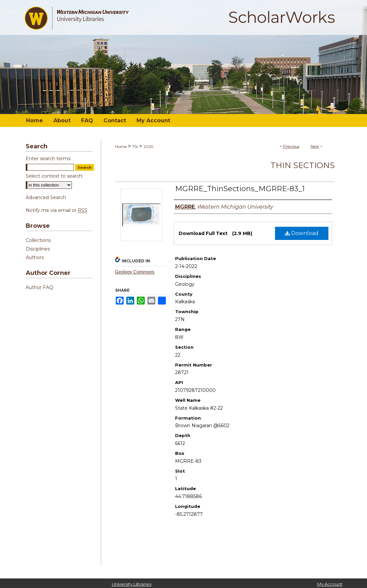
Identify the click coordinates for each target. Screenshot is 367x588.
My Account (330, 584)
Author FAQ (39, 287)
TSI (135, 147)
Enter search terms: (48, 159)
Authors (35, 257)
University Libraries (132, 584)
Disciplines (38, 249)
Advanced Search (46, 197)
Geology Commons (135, 272)
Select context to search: (54, 176)
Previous (291, 146)
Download (302, 233)
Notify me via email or (57, 210)
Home (121, 147)
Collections (38, 240)
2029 (148, 147)
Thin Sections (303, 165)
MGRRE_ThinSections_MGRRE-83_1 (240, 189)
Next (315, 146)
